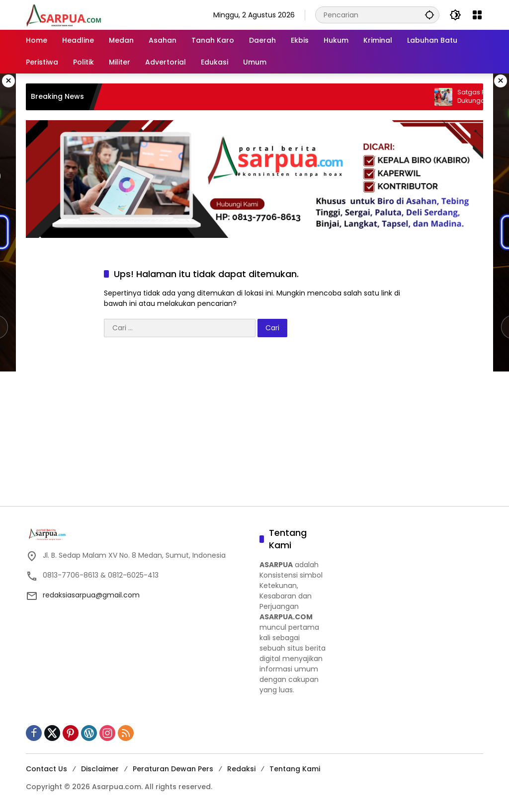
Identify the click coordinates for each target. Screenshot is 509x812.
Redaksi (241, 769)
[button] (429, 15)
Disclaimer (100, 769)
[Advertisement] (254, 427)
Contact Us (46, 769)
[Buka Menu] (477, 15)
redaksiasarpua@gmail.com (91, 595)
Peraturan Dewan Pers (173, 769)
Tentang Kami (295, 769)
